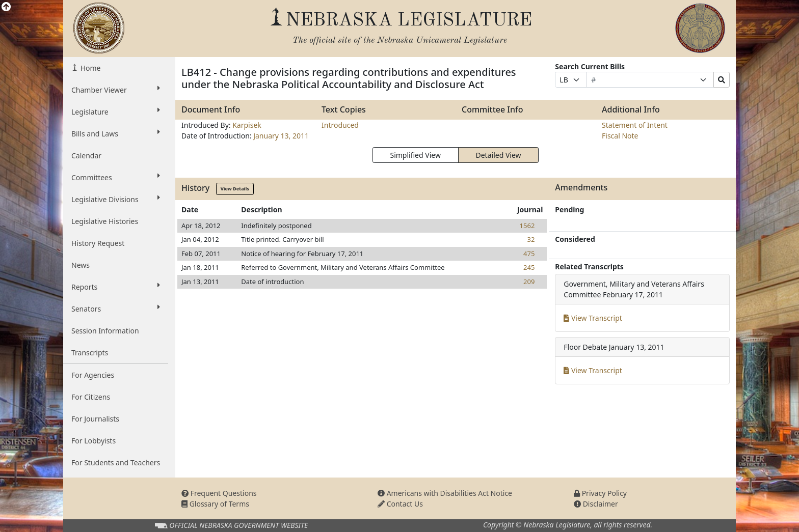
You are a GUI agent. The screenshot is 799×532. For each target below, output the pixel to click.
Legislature (116, 111)
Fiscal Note (620, 136)
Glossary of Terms (215, 504)
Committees (116, 177)
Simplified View (415, 155)
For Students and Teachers (116, 463)
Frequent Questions (219, 493)
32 (531, 239)
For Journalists (95, 419)
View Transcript (593, 318)
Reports (116, 287)
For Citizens (91, 397)
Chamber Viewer (116, 90)
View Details (235, 189)
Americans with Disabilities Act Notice (445, 493)
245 (529, 267)
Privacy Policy (600, 493)
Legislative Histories (105, 221)
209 (529, 282)
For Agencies (93, 375)
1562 (527, 226)
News (81, 265)
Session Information (105, 331)
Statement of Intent (635, 125)
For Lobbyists (94, 441)
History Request (98, 243)
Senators (116, 309)
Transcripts (90, 353)
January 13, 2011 (281, 136)
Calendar (86, 156)
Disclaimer (596, 504)
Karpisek (247, 125)
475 (529, 254)
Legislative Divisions (116, 199)
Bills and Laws (116, 133)
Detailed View (499, 155)
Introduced (340, 125)
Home (89, 68)
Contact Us (400, 504)
